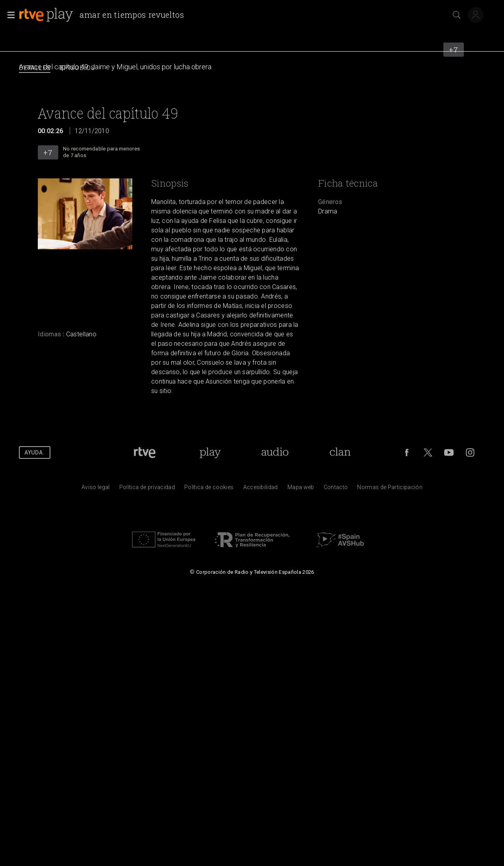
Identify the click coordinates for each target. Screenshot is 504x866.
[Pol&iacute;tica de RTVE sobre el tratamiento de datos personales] (147, 489)
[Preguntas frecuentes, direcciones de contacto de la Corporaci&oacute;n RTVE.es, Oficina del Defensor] (336, 489)
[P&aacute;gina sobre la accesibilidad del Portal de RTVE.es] (261, 489)
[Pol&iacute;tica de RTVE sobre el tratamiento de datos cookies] (209, 489)
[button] (9, 15)
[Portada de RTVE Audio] (275, 452)
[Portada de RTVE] (145, 452)
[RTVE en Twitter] (428, 452)
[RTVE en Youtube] (449, 452)
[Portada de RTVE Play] (210, 452)
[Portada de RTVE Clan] (340, 452)
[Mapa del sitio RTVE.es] (301, 489)
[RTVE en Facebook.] (407, 452)
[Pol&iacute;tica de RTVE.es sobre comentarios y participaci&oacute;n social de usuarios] (390, 489)
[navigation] (252, 68)
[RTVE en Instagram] (470, 452)
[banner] (105, 15)
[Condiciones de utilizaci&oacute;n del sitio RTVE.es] (96, 489)
